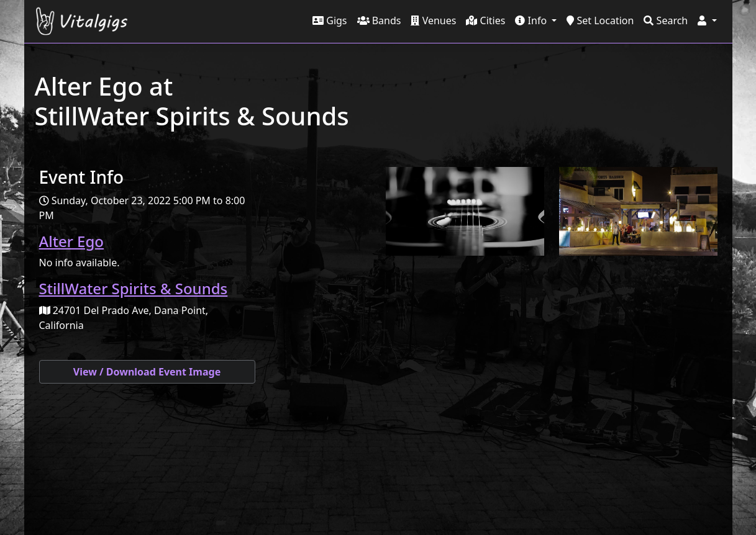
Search (666, 20)
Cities (485, 20)
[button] (707, 20)
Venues (433, 20)
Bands (379, 20)
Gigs (330, 20)
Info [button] (532, 20)
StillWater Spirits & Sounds (134, 288)
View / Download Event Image (147, 372)
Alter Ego (71, 241)
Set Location (600, 20)
